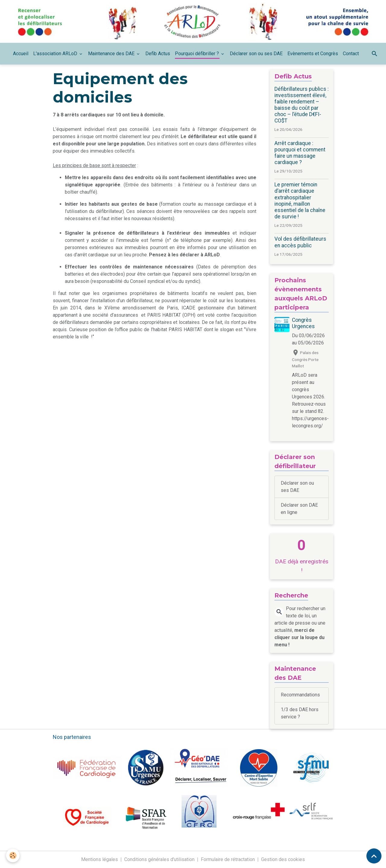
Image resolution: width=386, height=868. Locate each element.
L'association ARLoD (56, 54)
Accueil (21, 54)
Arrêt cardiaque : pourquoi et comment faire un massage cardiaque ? (300, 153)
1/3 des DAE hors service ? (300, 713)
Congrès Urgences (303, 323)
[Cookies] (13, 855)
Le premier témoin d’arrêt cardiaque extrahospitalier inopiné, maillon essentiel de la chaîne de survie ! (300, 201)
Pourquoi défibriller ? (198, 54)
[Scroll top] (374, 856)
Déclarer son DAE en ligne (299, 509)
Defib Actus (158, 54)
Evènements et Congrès (313, 54)
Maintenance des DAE (112, 54)
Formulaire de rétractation (228, 859)
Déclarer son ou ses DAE (256, 54)
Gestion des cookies (283, 859)
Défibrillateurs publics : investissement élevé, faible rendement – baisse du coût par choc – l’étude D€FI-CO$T (302, 105)
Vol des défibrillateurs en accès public (300, 242)
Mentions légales (100, 859)
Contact (351, 54)
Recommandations (300, 695)
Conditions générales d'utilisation (159, 859)
